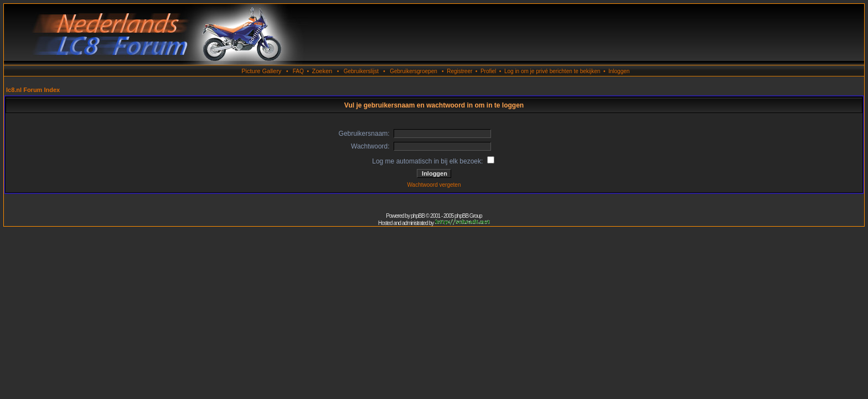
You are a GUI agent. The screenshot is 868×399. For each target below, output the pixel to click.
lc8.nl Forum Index (33, 90)
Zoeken (322, 71)
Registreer (459, 71)
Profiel (488, 71)
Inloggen (619, 71)
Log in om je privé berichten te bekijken (552, 71)
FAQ (298, 71)
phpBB (418, 216)
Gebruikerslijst (361, 71)
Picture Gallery (261, 71)
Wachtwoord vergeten (434, 185)
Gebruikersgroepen (414, 71)
